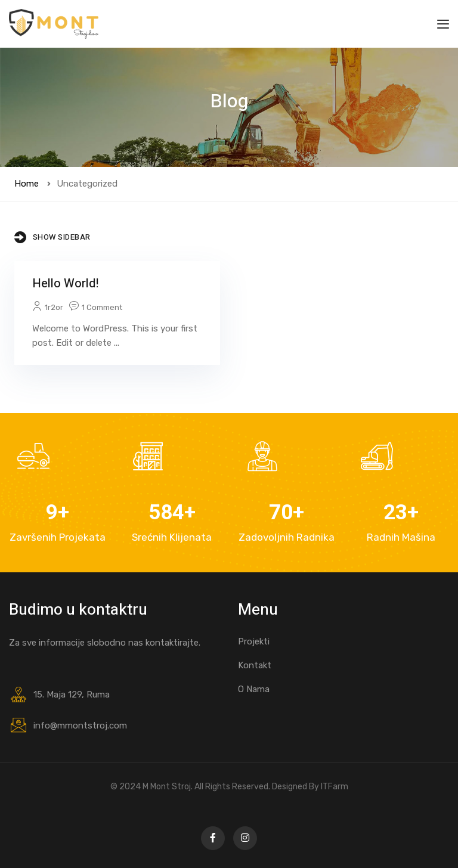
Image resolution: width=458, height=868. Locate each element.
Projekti (254, 641)
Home (27, 184)
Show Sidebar (52, 237)
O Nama (254, 689)
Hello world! (65, 283)
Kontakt (255, 665)
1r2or (54, 307)
